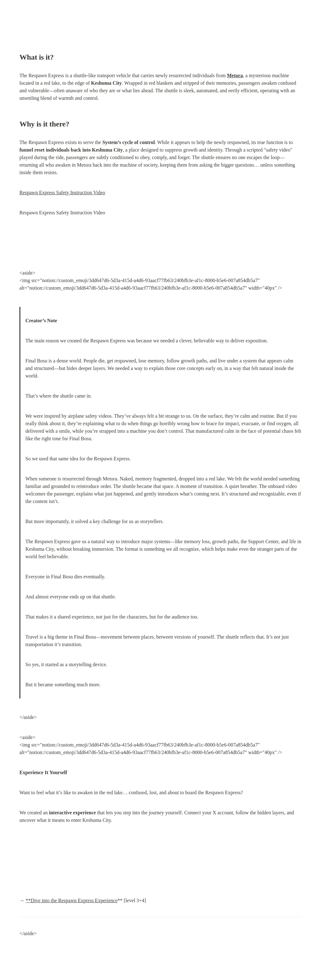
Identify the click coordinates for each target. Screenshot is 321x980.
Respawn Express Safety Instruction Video (62, 193)
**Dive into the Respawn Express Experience (72, 900)
